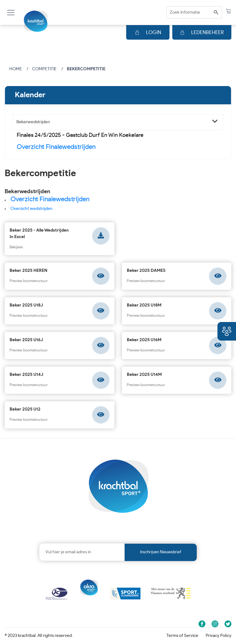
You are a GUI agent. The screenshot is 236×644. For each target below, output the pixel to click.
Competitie (44, 69)
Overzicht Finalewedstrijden (56, 147)
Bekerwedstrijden (33, 122)
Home (16, 69)
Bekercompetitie (86, 69)
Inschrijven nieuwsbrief (161, 552)
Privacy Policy (219, 636)
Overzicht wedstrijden (32, 209)
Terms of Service (182, 636)
